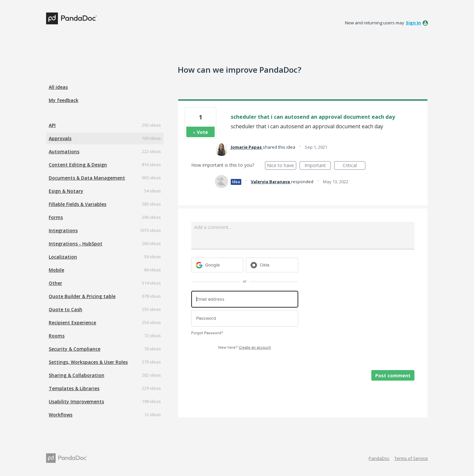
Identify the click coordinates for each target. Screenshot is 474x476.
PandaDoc (379, 458)
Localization (63, 257)
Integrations (63, 230)
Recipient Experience (72, 323)
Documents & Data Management (87, 178)
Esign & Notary (66, 191)
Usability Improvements (76, 401)
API (52, 125)
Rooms (57, 336)
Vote (202, 132)
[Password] (245, 319)
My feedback (64, 100)
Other (55, 283)
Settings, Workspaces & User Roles (88, 362)
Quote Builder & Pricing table (82, 296)
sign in (413, 23)
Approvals (60, 138)
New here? (245, 348)
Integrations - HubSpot (76, 244)
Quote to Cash (66, 309)
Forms (56, 217)
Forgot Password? (207, 333)
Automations (64, 151)
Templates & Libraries (74, 388)
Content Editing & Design (78, 165)
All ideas (58, 87)
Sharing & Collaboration (77, 375)
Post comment (393, 376)
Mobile (56, 270)
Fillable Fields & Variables (78, 204)
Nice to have (282, 166)
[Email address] (245, 299)
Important (318, 166)
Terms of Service (411, 458)
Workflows (61, 415)
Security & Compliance (75, 349)
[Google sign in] (217, 265)
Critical (354, 166)
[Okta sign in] (272, 265)
